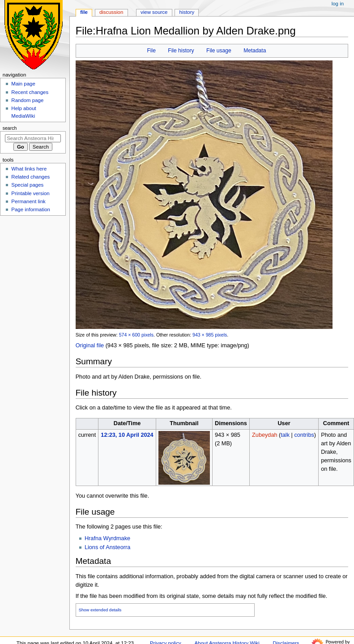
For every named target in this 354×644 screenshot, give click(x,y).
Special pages (27, 185)
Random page (27, 100)
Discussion (111, 12)
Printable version (30, 193)
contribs (304, 435)
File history (181, 51)
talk (285, 435)
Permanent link (28, 201)
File (151, 51)
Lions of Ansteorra (107, 547)
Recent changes (30, 92)
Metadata (255, 51)
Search (10, 128)
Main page (23, 84)
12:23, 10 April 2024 (127, 435)
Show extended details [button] (100, 610)
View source (154, 12)
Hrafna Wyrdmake (107, 538)
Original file (90, 345)
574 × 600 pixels (136, 335)
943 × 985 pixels (210, 335)
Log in (338, 4)
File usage (219, 51)
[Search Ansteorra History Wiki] (33, 138)
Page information (31, 209)
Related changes (30, 177)
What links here (29, 169)
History (187, 12)
